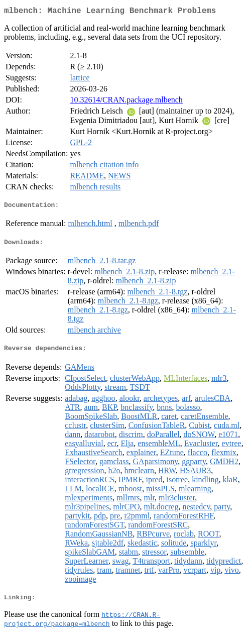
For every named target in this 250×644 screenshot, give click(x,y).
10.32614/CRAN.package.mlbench (126, 102)
